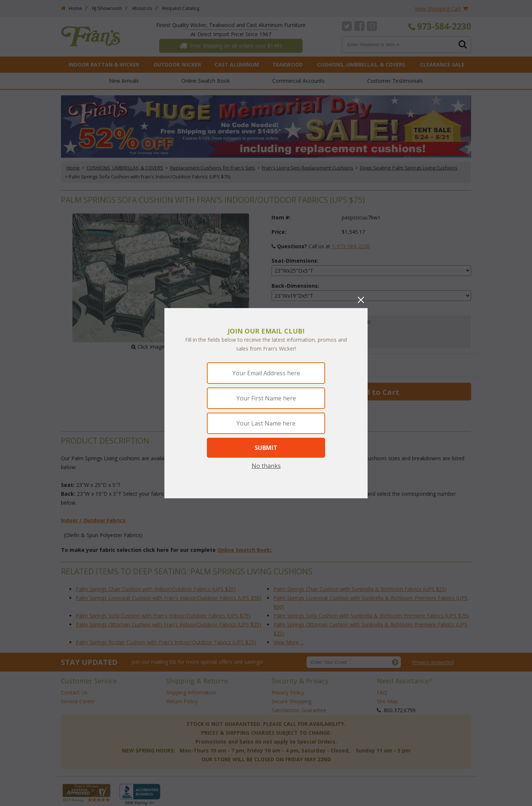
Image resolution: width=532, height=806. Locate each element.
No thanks (266, 466)
